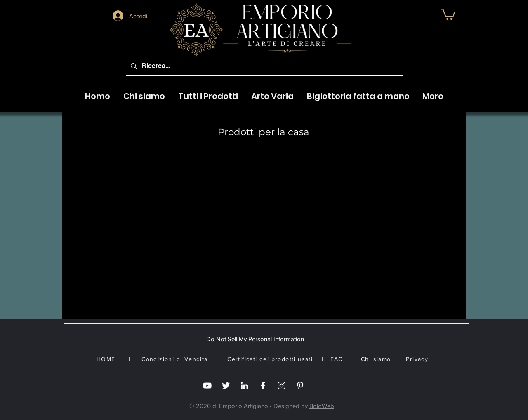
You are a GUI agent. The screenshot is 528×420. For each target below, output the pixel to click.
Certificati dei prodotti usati (270, 359)
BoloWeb (322, 406)
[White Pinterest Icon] (300, 386)
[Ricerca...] (263, 66)
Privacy (417, 359)
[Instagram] (282, 386)
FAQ (337, 359)
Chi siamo (376, 359)
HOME (106, 359)
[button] (448, 14)
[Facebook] (263, 386)
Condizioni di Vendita (174, 359)
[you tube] (207, 386)
